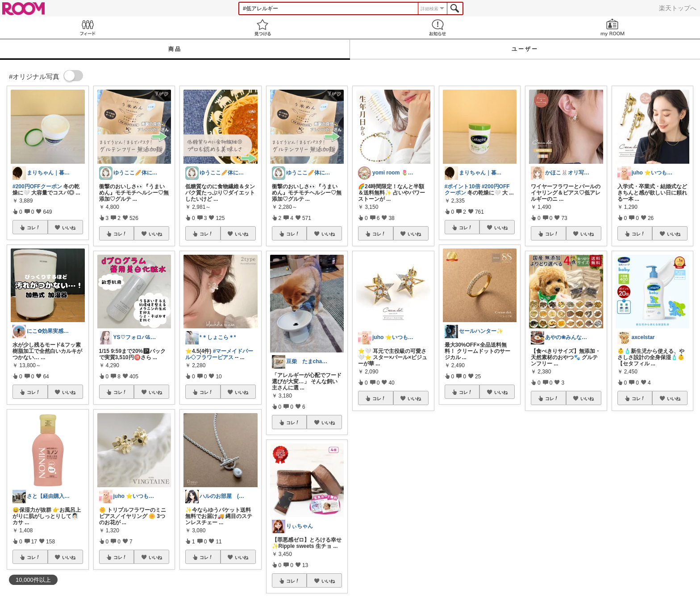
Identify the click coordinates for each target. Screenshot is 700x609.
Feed (87, 27)
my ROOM (612, 27)
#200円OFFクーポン (37, 186)
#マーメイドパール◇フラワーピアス (219, 354)
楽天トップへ (678, 8)
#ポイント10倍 (462, 186)
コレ (33, 228)
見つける (262, 27)
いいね (69, 228)
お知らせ (437, 27)
